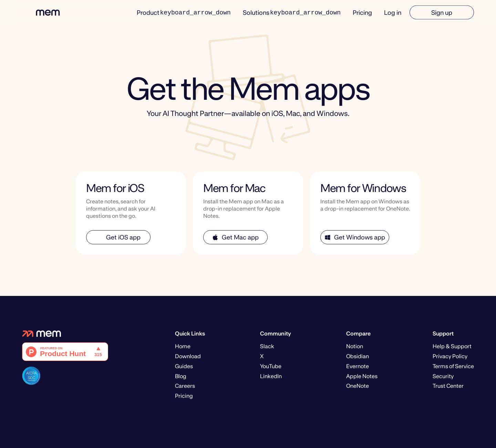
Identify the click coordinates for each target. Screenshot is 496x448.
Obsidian (358, 356)
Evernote (358, 366)
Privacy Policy (450, 356)
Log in (393, 12)
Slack (267, 346)
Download (188, 356)
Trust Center (448, 386)
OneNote (358, 386)
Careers (185, 386)
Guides (184, 366)
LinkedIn (271, 376)
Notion (355, 346)
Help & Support (452, 346)
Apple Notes (362, 376)
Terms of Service (453, 366)
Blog (181, 376)
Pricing (362, 12)
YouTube (271, 366)
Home (183, 346)
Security (443, 376)
